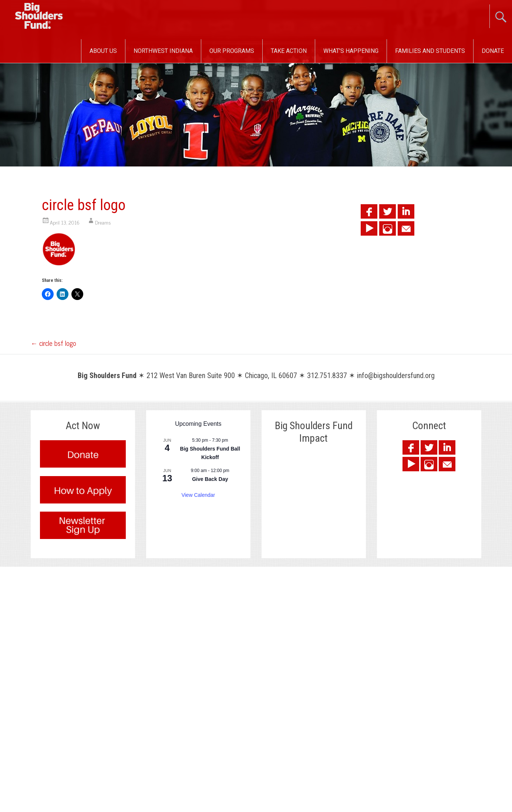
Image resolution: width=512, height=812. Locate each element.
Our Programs (232, 51)
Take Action (289, 51)
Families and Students (430, 51)
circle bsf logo (53, 343)
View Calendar (198, 495)
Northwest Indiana (163, 51)
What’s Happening (351, 51)
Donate (493, 51)
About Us (103, 51)
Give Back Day (210, 479)
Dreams (103, 222)
